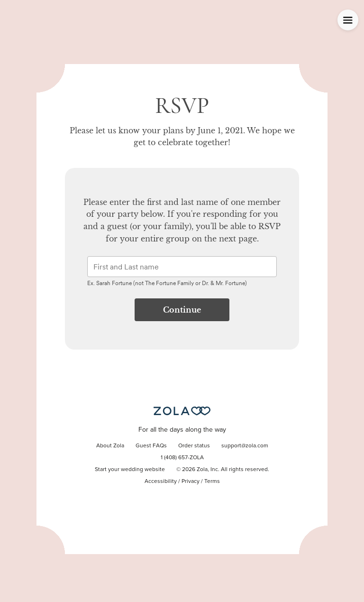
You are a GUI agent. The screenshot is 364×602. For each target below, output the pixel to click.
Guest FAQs (151, 446)
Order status (194, 446)
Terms (212, 482)
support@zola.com (245, 446)
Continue (182, 310)
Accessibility (161, 482)
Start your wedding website (130, 470)
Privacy (191, 482)
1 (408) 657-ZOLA (182, 458)
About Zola (110, 446)
